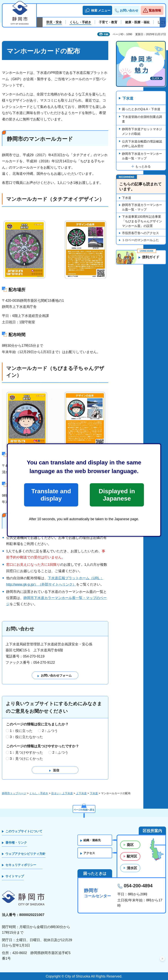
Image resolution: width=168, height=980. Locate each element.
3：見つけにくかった (26, 759)
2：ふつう (50, 731)
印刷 (106, 34)
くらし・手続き (39, 793)
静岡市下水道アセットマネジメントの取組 (142, 132)
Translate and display (51, 495)
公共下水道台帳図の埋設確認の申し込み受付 (142, 144)
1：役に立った (21, 731)
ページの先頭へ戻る (84, 809)
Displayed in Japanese (117, 495)
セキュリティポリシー (21, 865)
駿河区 (132, 857)
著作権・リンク (16, 843)
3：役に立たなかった (26, 737)
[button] (97, 10)
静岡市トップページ (14, 793)
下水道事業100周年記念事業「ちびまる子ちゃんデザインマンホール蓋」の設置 (142, 221)
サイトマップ (15, 876)
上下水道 (81, 793)
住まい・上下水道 (62, 793)
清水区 (132, 868)
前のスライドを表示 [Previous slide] (40, 22)
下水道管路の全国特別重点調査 (142, 119)
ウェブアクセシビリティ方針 (25, 854)
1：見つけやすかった (26, 753)
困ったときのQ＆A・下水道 (141, 109)
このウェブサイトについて (24, 831)
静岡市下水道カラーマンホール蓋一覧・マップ (142, 156)
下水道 (128, 99)
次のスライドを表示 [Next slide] (163, 22)
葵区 (130, 845)
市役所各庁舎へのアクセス (140, 233)
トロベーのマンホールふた (140, 240)
